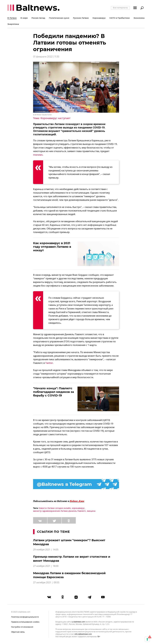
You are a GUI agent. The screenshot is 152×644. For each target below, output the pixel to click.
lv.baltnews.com (78, 622)
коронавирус (78, 508)
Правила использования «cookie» (25, 622)
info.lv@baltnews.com (83, 634)
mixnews (38, 155)
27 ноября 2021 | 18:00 (46, 566)
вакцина (91, 511)
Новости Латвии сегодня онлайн (55, 508)
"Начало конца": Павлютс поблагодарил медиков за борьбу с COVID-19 (54, 392)
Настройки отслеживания (22, 627)
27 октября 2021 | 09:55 (46, 583)
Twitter (49, 363)
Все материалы (120, 8)
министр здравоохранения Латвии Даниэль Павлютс (60, 511)
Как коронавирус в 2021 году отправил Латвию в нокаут (52, 247)
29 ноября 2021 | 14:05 (46, 550)
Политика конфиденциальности (25, 617)
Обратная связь (18, 632)
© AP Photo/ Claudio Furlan (42, 115)
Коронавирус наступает (56, 118)
